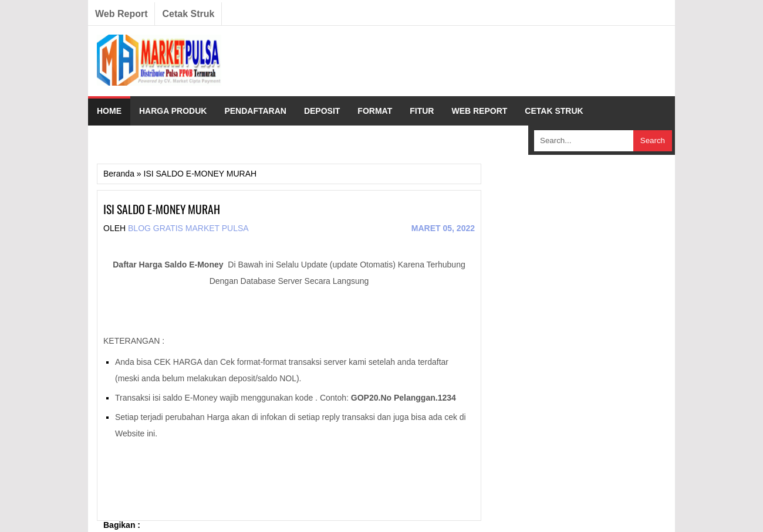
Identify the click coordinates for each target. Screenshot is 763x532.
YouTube (640, 14)
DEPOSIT (322, 111)
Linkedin (593, 14)
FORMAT (375, 111)
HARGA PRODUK (173, 111)
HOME (109, 111)
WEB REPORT (479, 111)
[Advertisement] (453, 61)
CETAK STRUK (554, 111)
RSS (663, 14)
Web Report (121, 14)
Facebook (546, 14)
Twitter (569, 14)
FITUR (422, 111)
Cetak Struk (188, 14)
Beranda (119, 174)
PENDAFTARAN (255, 111)
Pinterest (616, 14)
